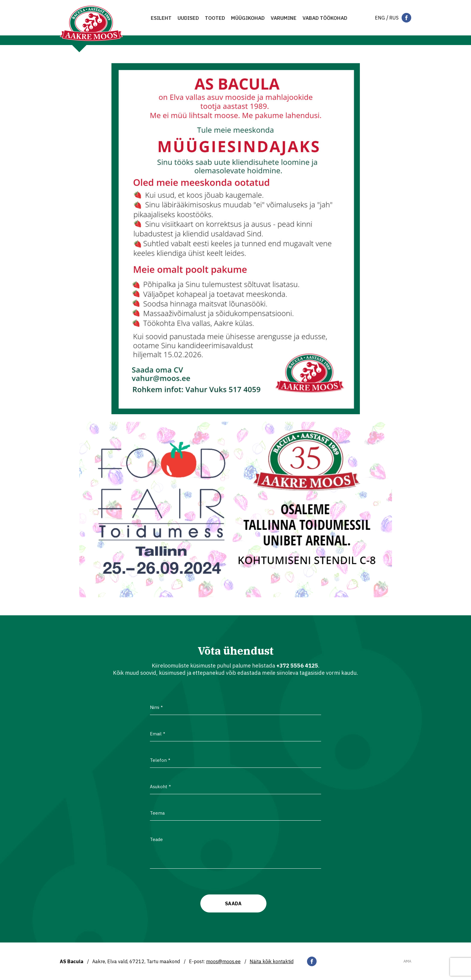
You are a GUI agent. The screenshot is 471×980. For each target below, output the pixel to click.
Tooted (215, 18)
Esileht (161, 18)
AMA (407, 961)
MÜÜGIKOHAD (248, 18)
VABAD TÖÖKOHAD (325, 18)
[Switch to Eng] (380, 18)
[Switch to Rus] (394, 18)
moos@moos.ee (223, 961)
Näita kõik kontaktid (272, 961)
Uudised (188, 18)
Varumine (284, 18)
